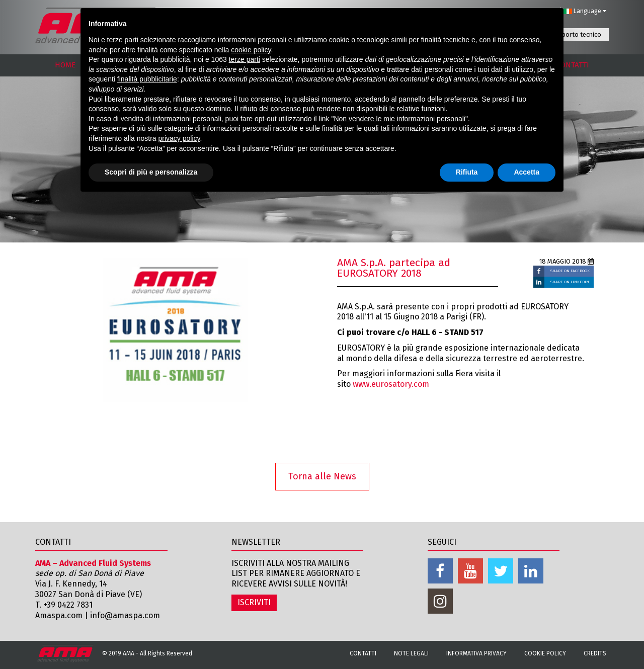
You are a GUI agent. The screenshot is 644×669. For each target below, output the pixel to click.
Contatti (363, 653)
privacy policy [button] (179, 138)
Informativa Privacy (476, 653)
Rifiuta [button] (467, 172)
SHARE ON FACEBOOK (570, 271)
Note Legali (411, 653)
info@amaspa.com (125, 615)
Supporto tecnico (576, 34)
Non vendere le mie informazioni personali (399, 119)
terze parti (245, 59)
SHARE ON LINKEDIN (570, 282)
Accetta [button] (527, 172)
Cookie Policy (545, 653)
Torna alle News (322, 476)
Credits (595, 653)
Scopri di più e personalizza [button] (151, 172)
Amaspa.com (59, 615)
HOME (65, 65)
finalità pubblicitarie (147, 79)
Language (585, 11)
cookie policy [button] (251, 50)
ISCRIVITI (254, 602)
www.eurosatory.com (391, 384)
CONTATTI (573, 65)
